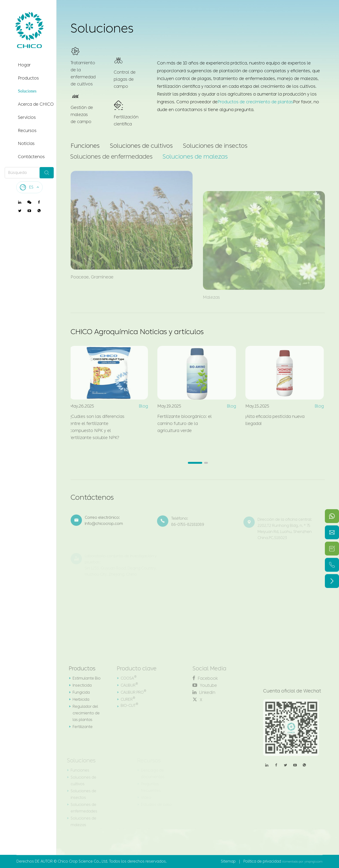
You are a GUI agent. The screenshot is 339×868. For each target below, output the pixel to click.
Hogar (24, 65)
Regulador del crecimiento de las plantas (83, 713)
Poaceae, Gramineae (92, 274)
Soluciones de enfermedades (110, 157)
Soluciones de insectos (214, 146)
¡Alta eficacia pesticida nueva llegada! (272, 420)
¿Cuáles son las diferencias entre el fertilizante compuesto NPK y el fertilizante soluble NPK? (94, 427)
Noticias (26, 144)
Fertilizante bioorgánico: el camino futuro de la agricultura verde (182, 424)
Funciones (85, 146)
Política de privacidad (262, 861)
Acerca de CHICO (36, 104)
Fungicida (79, 692)
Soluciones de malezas (193, 157)
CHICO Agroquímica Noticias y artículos (137, 332)
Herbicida (78, 699)
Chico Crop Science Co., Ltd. (83, 861)
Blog (141, 406)
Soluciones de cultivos (140, 146)
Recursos (27, 131)
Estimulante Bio (84, 678)
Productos (28, 78)
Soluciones (27, 91)
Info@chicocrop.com (104, 526)
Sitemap (228, 861)
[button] (195, 463)
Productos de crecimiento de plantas (256, 102)
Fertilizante (80, 727)
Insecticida (79, 685)
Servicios (27, 117)
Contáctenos (31, 157)
